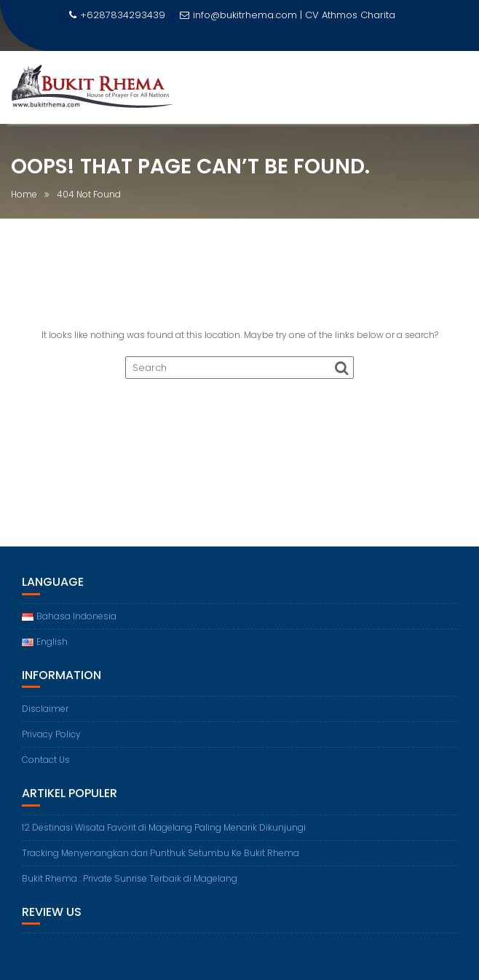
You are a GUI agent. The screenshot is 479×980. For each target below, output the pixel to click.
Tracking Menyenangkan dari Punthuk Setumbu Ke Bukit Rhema (161, 853)
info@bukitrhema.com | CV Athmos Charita (288, 15)
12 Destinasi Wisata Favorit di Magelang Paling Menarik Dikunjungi (164, 827)
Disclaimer (45, 709)
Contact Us (46, 760)
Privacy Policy (51, 734)
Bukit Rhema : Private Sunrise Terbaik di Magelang (130, 878)
